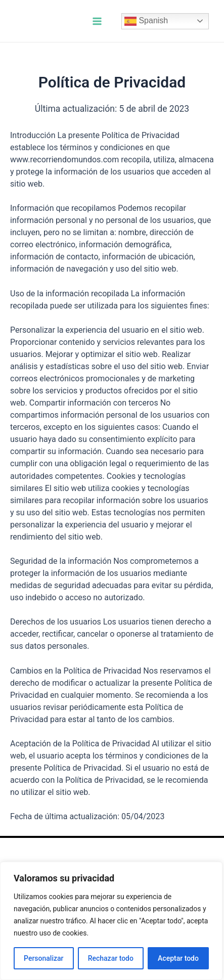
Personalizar (43, 958)
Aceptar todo (178, 958)
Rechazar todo (111, 958)
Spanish (146, 21)
